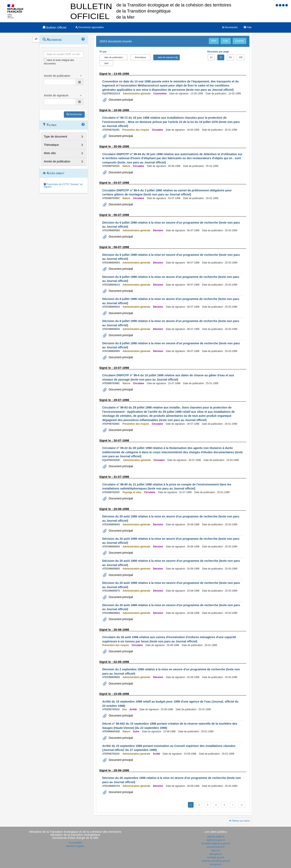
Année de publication (57, 161)
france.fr (216, 851)
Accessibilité (75, 843)
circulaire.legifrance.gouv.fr (216, 843)
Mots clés (50, 153)
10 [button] (211, 57)
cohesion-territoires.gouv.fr (216, 861)
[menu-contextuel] (45, 60)
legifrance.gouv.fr (216, 840)
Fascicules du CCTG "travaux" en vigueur (63, 186)
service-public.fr (216, 837)
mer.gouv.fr (216, 864)
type (106, 63)
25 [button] (221, 57)
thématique (140, 57)
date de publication (114, 57)
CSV (226, 41)
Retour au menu (239, 821)
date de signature (166, 57)
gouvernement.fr (216, 847)
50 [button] (230, 57)
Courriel (239, 41)
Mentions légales (75, 846)
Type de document (55, 136)
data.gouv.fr (216, 854)
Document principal (120, 100)
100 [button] (241, 57)
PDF (214, 41)
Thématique (51, 145)
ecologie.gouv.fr (216, 857)
